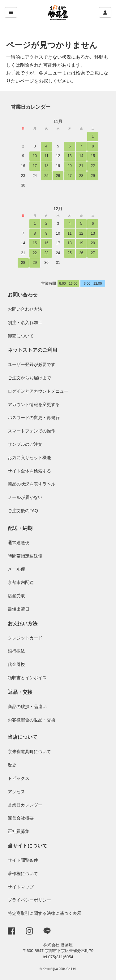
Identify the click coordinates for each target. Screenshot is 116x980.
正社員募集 (19, 831)
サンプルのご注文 (25, 444)
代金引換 (16, 664)
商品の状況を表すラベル (32, 484)
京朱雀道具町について (29, 752)
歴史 (12, 765)
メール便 (16, 569)
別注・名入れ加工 (25, 323)
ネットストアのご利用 (32, 350)
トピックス (19, 778)
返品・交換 (20, 692)
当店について (23, 737)
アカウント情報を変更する (34, 404)
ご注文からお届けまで (29, 378)
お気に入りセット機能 (29, 458)
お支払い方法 (23, 623)
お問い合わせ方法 (25, 309)
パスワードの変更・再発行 (34, 418)
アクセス (16, 792)
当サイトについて (28, 846)
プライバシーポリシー (29, 900)
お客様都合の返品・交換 (32, 720)
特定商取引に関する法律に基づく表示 (45, 913)
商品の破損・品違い (27, 707)
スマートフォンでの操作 (32, 431)
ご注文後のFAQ (23, 511)
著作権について (23, 874)
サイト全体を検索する (29, 471)
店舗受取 (16, 596)
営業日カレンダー (31, 107)
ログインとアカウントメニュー (38, 391)
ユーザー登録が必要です (32, 364)
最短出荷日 (19, 609)
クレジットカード (25, 638)
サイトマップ (21, 887)
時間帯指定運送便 (25, 556)
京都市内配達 (21, 582)
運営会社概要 (21, 818)
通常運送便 (19, 543)
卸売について (21, 336)
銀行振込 (16, 651)
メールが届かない (25, 497)
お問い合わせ (23, 295)
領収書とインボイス (27, 678)
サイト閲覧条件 (23, 860)
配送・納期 (20, 528)
